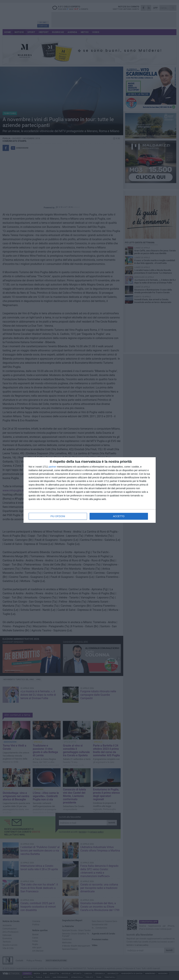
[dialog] (90, 490)
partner (52, 467)
